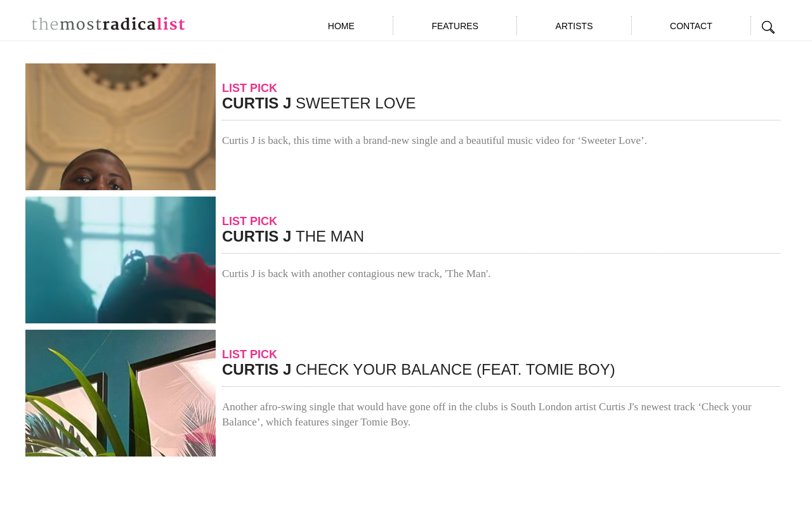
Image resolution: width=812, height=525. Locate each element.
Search (769, 27)
